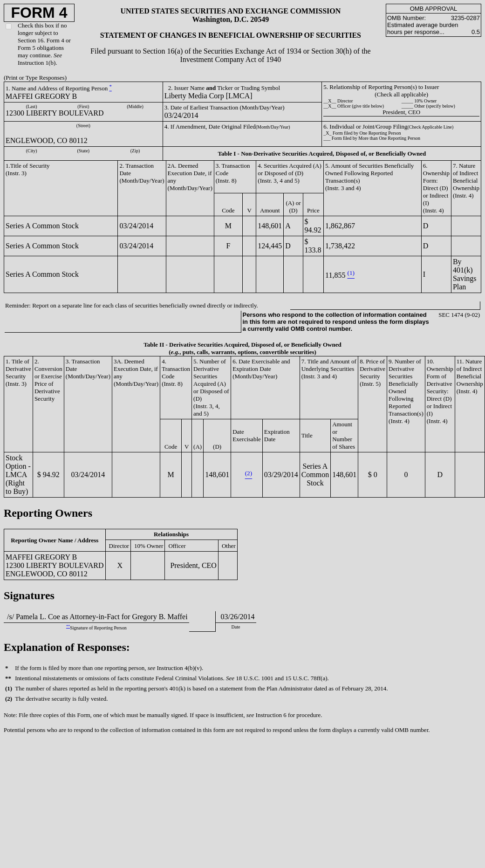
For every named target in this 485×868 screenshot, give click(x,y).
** (68, 626)
